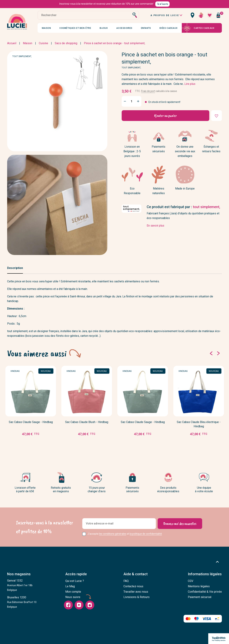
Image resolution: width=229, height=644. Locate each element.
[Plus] (138, 101)
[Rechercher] (88, 15)
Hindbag (15, 371)
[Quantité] (131, 101)
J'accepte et (125, 534)
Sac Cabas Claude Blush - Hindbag (87, 422)
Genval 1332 (20, 585)
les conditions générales (113, 534)
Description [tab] (15, 268)
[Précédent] (211, 353)
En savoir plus (155, 226)
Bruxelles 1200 (22, 602)
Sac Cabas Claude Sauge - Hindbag (31, 422)
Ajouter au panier (165, 116)
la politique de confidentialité (146, 534)
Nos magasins (19, 574)
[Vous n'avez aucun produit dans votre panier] (218, 15)
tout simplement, (22, 56)
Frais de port (148, 91)
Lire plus (190, 84)
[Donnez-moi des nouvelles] (180, 524)
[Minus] (125, 101)
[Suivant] (218, 353)
